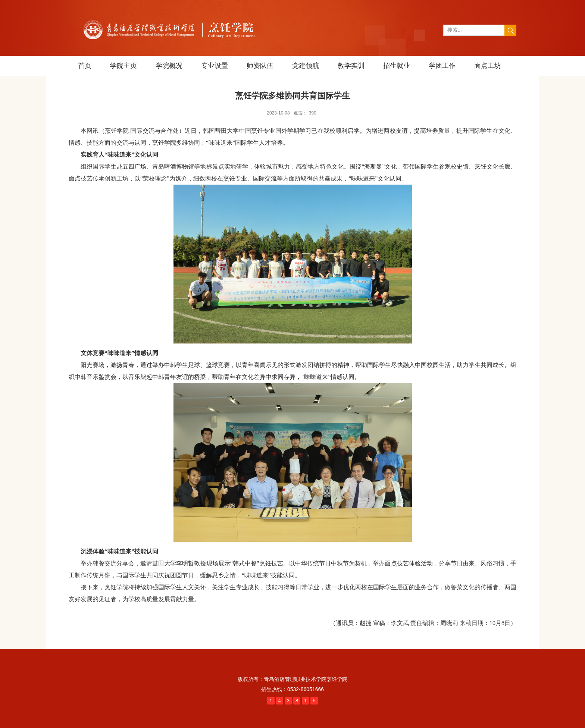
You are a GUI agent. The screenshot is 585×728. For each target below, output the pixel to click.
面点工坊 (488, 66)
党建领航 (306, 66)
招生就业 (397, 66)
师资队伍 (260, 66)
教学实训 (351, 66)
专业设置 (215, 66)
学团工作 (442, 66)
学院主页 (123, 66)
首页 (85, 66)
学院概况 (169, 66)
